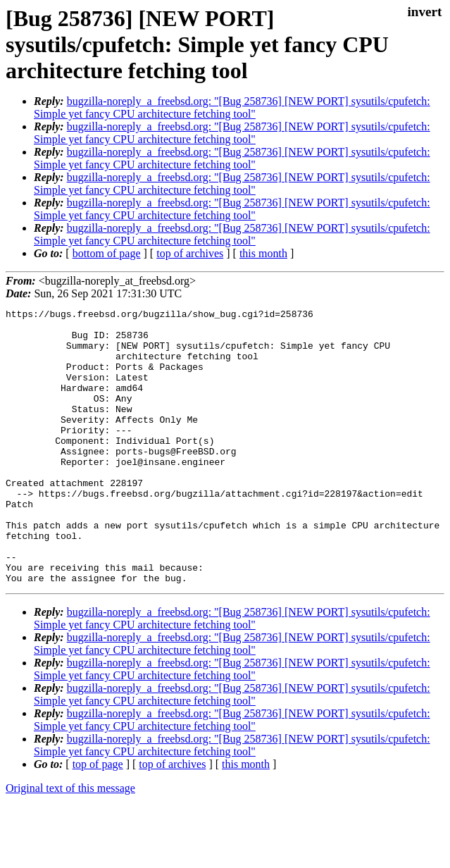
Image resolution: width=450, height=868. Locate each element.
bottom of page (107, 253)
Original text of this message (70, 843)
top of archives (190, 253)
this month (263, 253)
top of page (98, 819)
